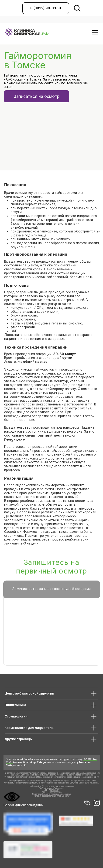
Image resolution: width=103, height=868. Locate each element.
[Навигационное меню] (95, 32)
